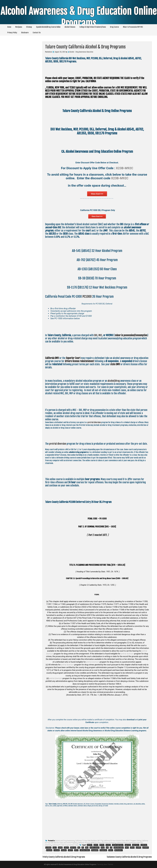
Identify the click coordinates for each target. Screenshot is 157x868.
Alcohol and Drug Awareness (65, 841)
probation (146, 848)
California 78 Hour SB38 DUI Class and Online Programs (97, 843)
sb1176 (70, 850)
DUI (96, 335)
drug (103, 848)
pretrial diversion (94, 422)
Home (9, 27)
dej (79, 848)
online (132, 848)
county (60, 848)
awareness (136, 845)
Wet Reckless (119, 850)
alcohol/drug (114, 381)
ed (111, 848)
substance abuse (85, 850)
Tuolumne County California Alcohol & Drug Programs (129, 857)
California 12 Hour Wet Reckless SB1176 (89, 841)
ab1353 (90, 845)
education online (119, 848)
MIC (100, 335)
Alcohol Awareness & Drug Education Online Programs (79, 17)
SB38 (76, 850)
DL (83, 848)
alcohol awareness (118, 845)
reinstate (57, 850)
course (66, 848)
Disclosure (25, 33)
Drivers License (95, 848)
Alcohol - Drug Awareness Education (81, 52)
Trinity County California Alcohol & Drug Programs (64, 857)
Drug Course (114, 27)
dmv (87, 848)
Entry (127, 848)
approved (128, 845)
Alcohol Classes (70, 27)
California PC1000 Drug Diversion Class (65, 845)
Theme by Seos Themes (105, 864)
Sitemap (29, 27)
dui (107, 848)
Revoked (64, 850)
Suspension (103, 850)
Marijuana (19, 27)
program (49, 850)
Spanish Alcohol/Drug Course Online (48, 27)
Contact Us (37, 33)
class (55, 848)
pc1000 (138, 848)
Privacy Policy (12, 33)
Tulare (111, 850)
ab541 (96, 845)
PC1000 (87, 297)
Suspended (95, 850)
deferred (73, 848)
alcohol (108, 845)
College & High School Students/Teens (93, 27)
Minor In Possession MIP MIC (133, 27)
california (144, 845)
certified (48, 848)
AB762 (102, 845)
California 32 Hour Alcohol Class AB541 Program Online (122, 841)
